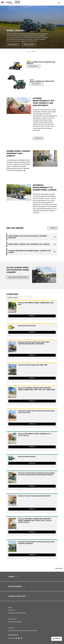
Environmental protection (15, 622)
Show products (33, 66)
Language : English (13, 298)
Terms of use (12, 610)
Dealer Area (11, 628)
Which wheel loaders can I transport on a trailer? (29, 244)
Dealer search (13, 45)
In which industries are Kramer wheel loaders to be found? (30, 252)
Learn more (38, 138)
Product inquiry (29, 45)
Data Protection (12, 619)
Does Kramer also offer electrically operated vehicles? (28, 237)
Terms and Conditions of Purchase (17, 613)
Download (32, 316)
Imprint (10, 607)
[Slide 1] (31, 51)
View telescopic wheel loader (18, 277)
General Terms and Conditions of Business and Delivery (23, 631)
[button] (28, 51)
